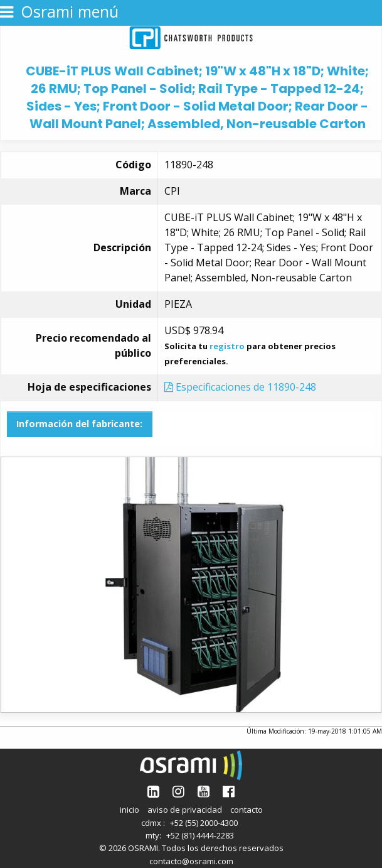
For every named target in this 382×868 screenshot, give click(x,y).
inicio (130, 810)
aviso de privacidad (185, 810)
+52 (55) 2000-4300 (204, 823)
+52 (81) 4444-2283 (200, 835)
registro (227, 346)
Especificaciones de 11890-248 (240, 387)
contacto (247, 810)
